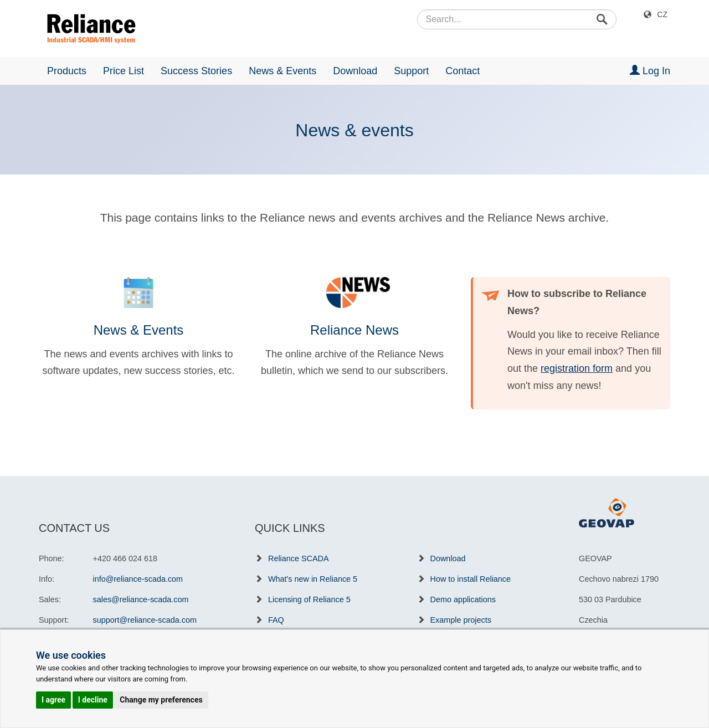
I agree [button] (53, 700)
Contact (463, 71)
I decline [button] (93, 700)
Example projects (461, 620)
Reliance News (354, 330)
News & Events (282, 71)
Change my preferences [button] (161, 700)
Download (355, 71)
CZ (662, 14)
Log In (650, 71)
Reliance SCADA (299, 558)
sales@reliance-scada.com (141, 599)
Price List (124, 71)
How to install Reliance (471, 579)
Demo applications (463, 599)
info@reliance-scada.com (138, 579)
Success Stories (196, 71)
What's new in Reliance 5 (313, 579)
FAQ (276, 620)
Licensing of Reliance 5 (309, 599)
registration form (577, 368)
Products (67, 71)
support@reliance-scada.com (145, 620)
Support (411, 71)
